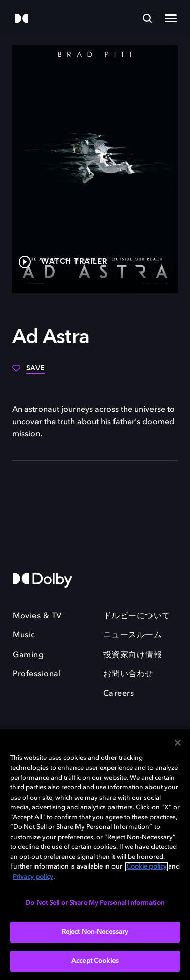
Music (24, 635)
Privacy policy (33, 877)
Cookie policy (146, 867)
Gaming (28, 655)
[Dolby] (22, 19)
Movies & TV (37, 616)
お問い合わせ (128, 674)
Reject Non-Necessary (95, 932)
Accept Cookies (95, 961)
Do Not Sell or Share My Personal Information (95, 903)
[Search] (147, 18)
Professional (37, 674)
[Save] (28, 372)
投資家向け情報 (133, 655)
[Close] (178, 743)
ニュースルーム (133, 635)
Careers (119, 694)
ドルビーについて (137, 616)
